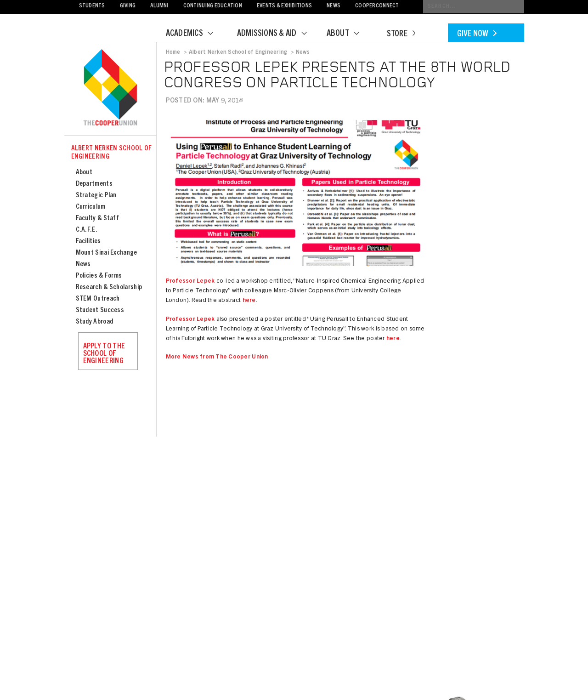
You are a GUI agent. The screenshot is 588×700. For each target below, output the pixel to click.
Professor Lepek (190, 282)
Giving (128, 6)
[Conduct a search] (474, 7)
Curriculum (91, 207)
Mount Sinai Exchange (107, 253)
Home (173, 52)
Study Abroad (95, 322)
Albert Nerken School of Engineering (112, 153)
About (349, 34)
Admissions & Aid (278, 34)
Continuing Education (213, 6)
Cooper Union (110, 88)
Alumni (159, 6)
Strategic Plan (96, 196)
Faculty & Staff (98, 219)
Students (92, 6)
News (334, 6)
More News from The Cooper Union (217, 357)
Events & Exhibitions (284, 6)
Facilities (88, 242)
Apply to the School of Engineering (104, 354)
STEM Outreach (98, 299)
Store (401, 34)
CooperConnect (377, 6)
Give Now (477, 34)
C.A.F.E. (87, 230)
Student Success (100, 310)
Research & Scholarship (109, 287)
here (249, 301)
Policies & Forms (99, 276)
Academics (195, 34)
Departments (94, 184)
